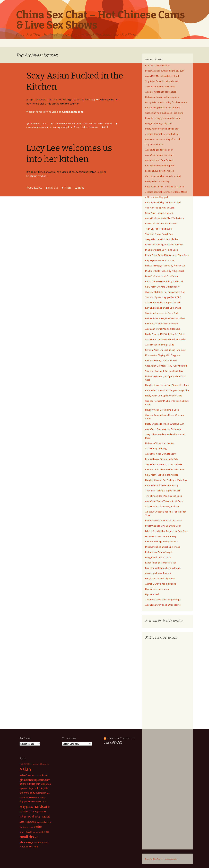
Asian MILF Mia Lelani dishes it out (162, 76)
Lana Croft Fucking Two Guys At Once (164, 245)
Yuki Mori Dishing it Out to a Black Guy (164, 371)
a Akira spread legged (156, 197)
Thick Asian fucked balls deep (160, 86)
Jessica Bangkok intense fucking (162, 134)
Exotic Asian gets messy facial (161, 563)
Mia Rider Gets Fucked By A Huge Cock (165, 271)
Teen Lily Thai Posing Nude (159, 229)
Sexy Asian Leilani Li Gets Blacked (162, 239)
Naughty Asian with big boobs (160, 578)
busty (32, 793)
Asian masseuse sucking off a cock (163, 139)
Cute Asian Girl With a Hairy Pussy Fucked (166, 366)
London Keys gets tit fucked (160, 171)
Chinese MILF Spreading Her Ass (162, 542)
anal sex (46, 764)
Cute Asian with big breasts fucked (163, 176)
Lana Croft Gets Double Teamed (161, 223)
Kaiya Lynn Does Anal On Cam (160, 260)
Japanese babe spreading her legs (163, 600)
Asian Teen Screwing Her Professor (163, 429)
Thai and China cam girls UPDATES (119, 740)
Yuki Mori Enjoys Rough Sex (159, 234)
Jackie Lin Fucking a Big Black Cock (163, 491)
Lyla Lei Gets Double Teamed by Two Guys (166, 531)
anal (40, 764)
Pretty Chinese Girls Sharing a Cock (163, 526)
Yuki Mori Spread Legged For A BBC (163, 297)
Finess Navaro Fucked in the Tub (162, 459)
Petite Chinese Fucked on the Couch (164, 520)
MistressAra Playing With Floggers (163, 355)
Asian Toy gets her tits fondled (161, 92)
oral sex (30, 827)
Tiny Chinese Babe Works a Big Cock (164, 496)
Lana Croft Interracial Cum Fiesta (162, 276)
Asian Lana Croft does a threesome (163, 605)
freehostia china (151, 859)
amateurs (34, 764)
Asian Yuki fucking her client (159, 155)
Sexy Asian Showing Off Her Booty (162, 287)
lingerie (48, 822)
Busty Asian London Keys (158, 181)
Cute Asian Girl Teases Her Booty (162, 485)
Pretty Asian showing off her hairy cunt (165, 71)
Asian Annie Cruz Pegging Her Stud (163, 329)
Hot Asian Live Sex (103, 124)
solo (36, 837)
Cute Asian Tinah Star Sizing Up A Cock (165, 187)
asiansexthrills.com (30, 784)
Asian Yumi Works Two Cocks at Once (164, 501)
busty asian (41, 793)
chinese (29, 797)
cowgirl (65, 127)
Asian (25, 769)
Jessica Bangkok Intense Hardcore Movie (166, 192)
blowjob (24, 793)
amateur (26, 764)
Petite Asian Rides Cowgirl (159, 552)
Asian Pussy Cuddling (156, 448)
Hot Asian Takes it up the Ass (160, 443)
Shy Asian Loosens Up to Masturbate (164, 464)
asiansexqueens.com (37, 780)
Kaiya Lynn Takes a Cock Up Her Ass (163, 308)
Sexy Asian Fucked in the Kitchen (162, 475)
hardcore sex (27, 811)
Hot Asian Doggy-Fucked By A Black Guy (165, 266)
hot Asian (75, 127)
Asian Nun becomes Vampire (167, 859)
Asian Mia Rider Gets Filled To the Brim (165, 218)
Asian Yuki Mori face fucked (159, 160)
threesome (43, 843)
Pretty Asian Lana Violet (157, 65)
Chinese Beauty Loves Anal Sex (161, 360)
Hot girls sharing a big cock (159, 123)
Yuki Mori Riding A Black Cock (160, 208)
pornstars (36, 832)
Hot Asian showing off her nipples (162, 97)
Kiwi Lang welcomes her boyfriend (163, 568)
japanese (40, 822)
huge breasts (40, 812)
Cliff (106, 127)
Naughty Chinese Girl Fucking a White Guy (166, 480)
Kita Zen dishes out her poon (160, 166)
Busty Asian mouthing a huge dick (162, 129)
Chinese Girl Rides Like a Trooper (162, 324)
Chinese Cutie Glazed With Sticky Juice (165, 470)
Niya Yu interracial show (157, 589)
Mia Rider (23, 827)
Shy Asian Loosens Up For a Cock (162, 313)
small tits (27, 837)
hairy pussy (26, 807)
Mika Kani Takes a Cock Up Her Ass (163, 547)
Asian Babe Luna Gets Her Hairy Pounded (166, 339)
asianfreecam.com (30, 775)
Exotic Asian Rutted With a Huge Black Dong (167, 255)
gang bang (35, 801)
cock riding (55, 127)
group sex (43, 801)
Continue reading (38, 176)
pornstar (26, 831)
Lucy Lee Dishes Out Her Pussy (161, 536)
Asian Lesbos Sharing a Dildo (160, 345)
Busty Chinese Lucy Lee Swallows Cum (165, 424)
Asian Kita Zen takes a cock (159, 150)
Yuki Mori (33, 847)
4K (21, 764)
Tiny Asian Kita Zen (155, 144)
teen (35, 843)
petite (38, 827)
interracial (27, 816)
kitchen (84, 127)
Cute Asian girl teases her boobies (163, 108)
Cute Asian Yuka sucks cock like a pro (164, 113)
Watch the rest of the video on (55, 112)
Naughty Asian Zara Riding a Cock (162, 410)
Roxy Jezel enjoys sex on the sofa (163, 118)
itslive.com (31, 822)
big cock (33, 788)
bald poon (46, 784)
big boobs (23, 789)
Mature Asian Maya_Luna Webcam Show (165, 318)
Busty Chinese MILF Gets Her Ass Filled (165, 334)
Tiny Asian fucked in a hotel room (162, 81)
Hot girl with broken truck (158, 557)
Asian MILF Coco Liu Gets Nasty (161, 454)
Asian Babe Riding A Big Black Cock (163, 302)
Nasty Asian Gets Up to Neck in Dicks (164, 396)
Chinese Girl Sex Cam (64, 124)
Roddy (81, 188)
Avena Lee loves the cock (158, 573)
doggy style (25, 801)
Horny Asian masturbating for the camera (166, 102)
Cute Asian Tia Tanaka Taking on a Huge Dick (167, 390)
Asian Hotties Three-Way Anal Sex (162, 506)
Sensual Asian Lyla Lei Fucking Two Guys (165, 350)
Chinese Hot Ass (84, 124)
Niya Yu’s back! (153, 594)
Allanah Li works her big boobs (161, 584)
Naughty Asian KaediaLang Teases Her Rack (167, 385)
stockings (26, 842)
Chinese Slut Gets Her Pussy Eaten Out (165, 292)
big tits (44, 788)
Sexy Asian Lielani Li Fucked (159, 213)
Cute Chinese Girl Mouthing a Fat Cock (164, 281)
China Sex (53, 188)
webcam (24, 847)
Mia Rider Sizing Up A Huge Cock (162, 250)
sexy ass (94, 127)
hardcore (42, 806)
